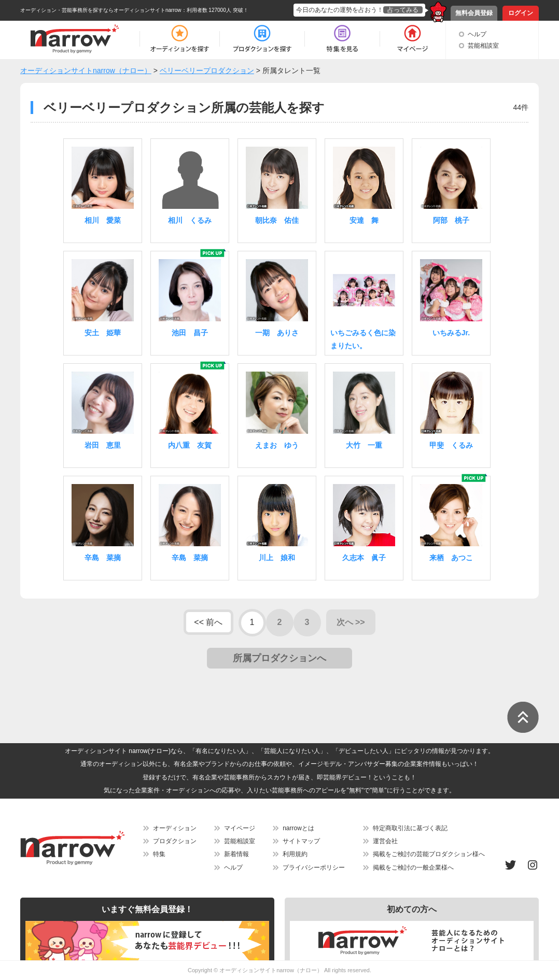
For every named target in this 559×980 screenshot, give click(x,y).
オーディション (175, 828)
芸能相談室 (483, 46)
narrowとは (298, 828)
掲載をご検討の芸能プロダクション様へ (429, 854)
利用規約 (295, 854)
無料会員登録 (474, 13)
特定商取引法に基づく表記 (410, 828)
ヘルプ (477, 34)
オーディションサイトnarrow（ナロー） (271, 970)
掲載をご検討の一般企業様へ (413, 868)
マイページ (240, 828)
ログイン (521, 13)
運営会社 (385, 841)
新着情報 (236, 854)
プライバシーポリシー (314, 868)
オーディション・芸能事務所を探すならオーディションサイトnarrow (101, 10)
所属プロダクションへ (279, 658)
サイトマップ (301, 841)
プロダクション (175, 841)
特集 (159, 854)
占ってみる (403, 10)
